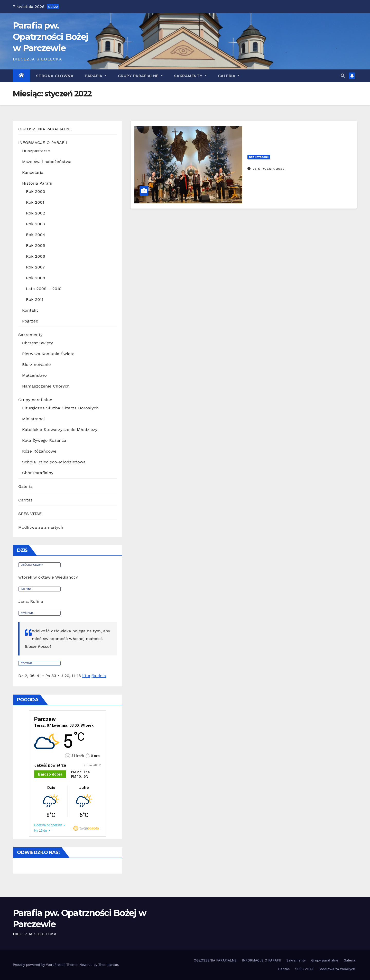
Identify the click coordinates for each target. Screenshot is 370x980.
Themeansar (108, 965)
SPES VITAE (30, 514)
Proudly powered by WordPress (39, 965)
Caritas (25, 500)
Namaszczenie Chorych (46, 386)
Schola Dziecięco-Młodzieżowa (54, 462)
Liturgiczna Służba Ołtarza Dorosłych (60, 408)
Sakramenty (190, 76)
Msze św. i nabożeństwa (47, 162)
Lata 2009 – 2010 (44, 289)
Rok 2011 (35, 299)
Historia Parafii (37, 183)
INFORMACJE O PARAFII (43, 143)
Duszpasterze (36, 151)
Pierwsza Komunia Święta (48, 354)
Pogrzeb (30, 321)
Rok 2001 (35, 202)
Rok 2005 (35, 245)
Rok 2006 (36, 256)
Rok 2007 (35, 267)
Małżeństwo (34, 375)
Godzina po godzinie (48, 825)
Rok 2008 (36, 278)
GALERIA (229, 76)
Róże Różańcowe (39, 451)
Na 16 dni (41, 831)
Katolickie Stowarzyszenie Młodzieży (60, 430)
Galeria (25, 486)
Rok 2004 (36, 235)
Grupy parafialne (140, 76)
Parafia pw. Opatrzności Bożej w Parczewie (50, 37)
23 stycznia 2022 (269, 169)
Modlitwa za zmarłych (41, 527)
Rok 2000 (36, 191)
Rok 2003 (35, 224)
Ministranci (33, 419)
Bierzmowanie (36, 365)
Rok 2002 (35, 213)
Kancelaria (33, 172)
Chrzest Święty (38, 343)
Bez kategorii (259, 157)
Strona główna (55, 76)
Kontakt (30, 310)
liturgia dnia (94, 676)
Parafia (96, 76)
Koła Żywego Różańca (44, 440)
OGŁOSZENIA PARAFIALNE (45, 129)
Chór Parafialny (38, 473)
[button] (343, 76)
